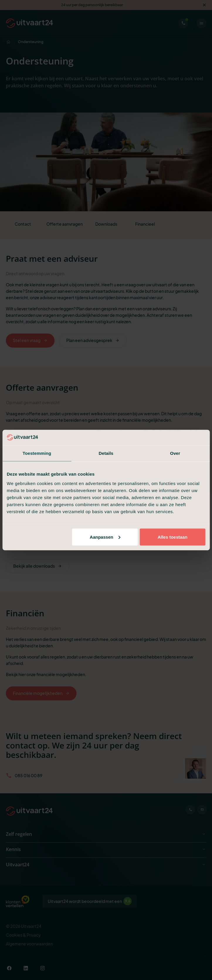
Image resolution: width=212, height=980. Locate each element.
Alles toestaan (172, 537)
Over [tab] (175, 453)
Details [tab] (106, 453)
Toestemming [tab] (37, 453)
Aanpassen (105, 537)
